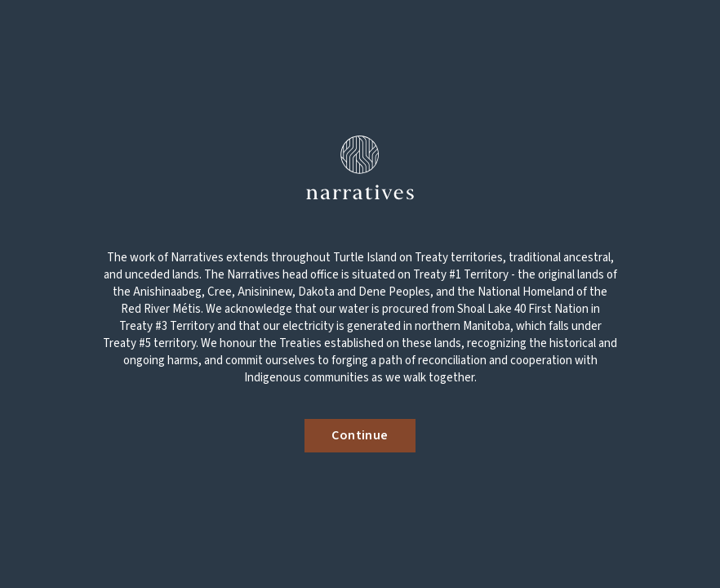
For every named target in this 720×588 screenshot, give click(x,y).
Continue (360, 435)
